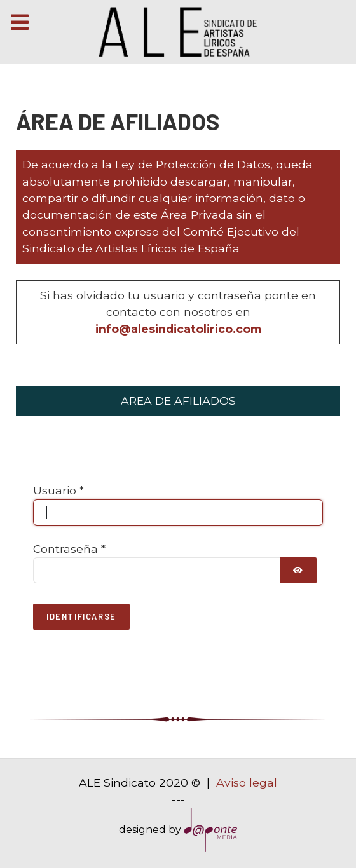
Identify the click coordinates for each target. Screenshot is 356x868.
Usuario (58, 490)
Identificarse (81, 616)
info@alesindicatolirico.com (178, 329)
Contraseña (69, 549)
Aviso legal (247, 783)
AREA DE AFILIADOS (178, 401)
